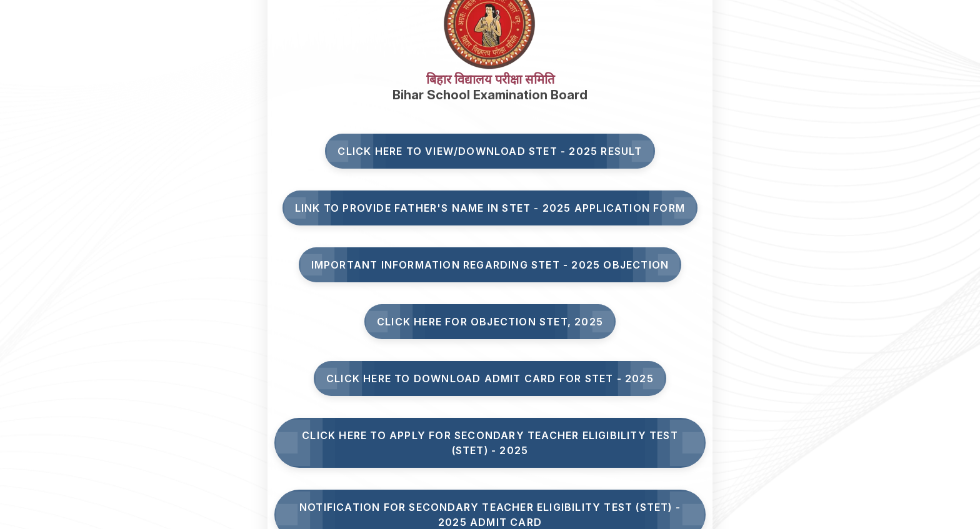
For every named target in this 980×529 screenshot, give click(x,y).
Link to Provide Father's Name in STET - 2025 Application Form (490, 208)
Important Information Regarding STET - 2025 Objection (490, 265)
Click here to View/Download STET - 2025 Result (490, 151)
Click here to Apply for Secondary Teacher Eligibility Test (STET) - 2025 (490, 443)
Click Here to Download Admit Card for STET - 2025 (490, 378)
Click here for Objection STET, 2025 (490, 322)
